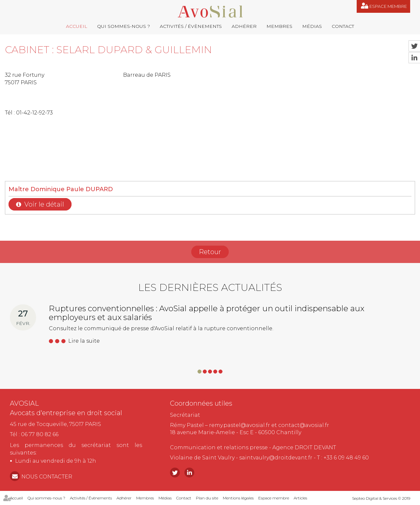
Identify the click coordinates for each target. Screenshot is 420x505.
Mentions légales (238, 498)
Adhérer (244, 26)
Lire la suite (84, 341)
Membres (279, 26)
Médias (312, 26)
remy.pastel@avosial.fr (240, 425)
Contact (343, 26)
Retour (210, 252)
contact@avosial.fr (304, 425)
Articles (300, 498)
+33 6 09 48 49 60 (346, 458)
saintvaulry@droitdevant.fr (276, 458)
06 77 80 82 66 (40, 434)
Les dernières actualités (210, 287)
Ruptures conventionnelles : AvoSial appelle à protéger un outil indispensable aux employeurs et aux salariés (207, 313)
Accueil (77, 26)
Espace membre (388, 6)
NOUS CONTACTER (47, 477)
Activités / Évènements (191, 26)
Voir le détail (44, 204)
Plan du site (207, 498)
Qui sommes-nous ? (124, 26)
